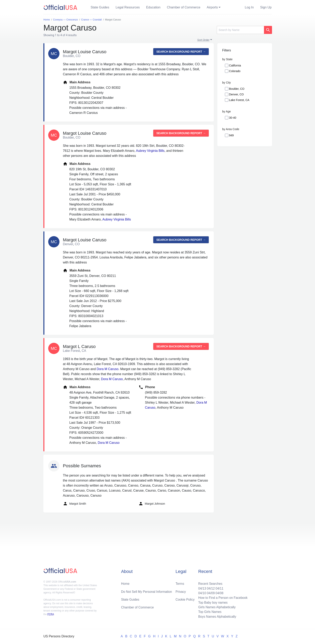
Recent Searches (209, 583)
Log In (249, 7)
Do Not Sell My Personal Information (147, 591)
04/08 (219, 592)
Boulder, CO (237, 89)
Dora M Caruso (107, 369)
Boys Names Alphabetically (216, 616)
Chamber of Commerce (184, 7)
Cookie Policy (185, 599)
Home (125, 583)
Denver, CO (236, 94)
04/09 (210, 592)
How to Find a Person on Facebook (222, 597)
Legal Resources (128, 7)
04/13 (201, 587)
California (235, 65)
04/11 (219, 587)
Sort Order (203, 40)
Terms (180, 583)
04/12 (210, 587)
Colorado (235, 71)
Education (153, 7)
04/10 (201, 592)
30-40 (233, 118)
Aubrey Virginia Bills (150, 151)
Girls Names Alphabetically (216, 607)
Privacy (181, 591)
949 (231, 135)
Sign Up (266, 7)
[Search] (240, 30)
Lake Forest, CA (239, 100)
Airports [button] (212, 7)
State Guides (100, 7)
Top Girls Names (209, 612)
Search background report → (181, 52)
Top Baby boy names (212, 602)
